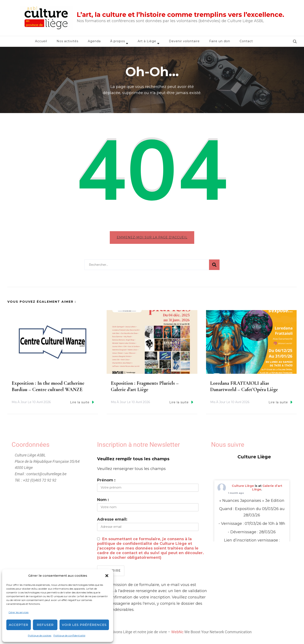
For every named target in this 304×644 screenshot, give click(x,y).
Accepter (19, 625)
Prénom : (106, 481)
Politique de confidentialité (69, 635)
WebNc (177, 633)
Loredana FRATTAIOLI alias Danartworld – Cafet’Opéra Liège (244, 387)
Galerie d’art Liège (267, 489)
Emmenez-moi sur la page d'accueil (152, 237)
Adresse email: (112, 520)
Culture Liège (243, 487)
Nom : (103, 501)
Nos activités (67, 41)
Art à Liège (147, 41)
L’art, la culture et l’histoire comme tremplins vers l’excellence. (180, 15)
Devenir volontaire (184, 41)
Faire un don (220, 41)
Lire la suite (82, 403)
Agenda (94, 41)
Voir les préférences (84, 625)
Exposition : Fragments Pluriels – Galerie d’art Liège (145, 387)
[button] (107, 576)
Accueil (41, 41)
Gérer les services (18, 612)
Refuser (45, 625)
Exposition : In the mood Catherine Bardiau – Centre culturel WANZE (48, 387)
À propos (118, 41)
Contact (246, 41)
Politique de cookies (40, 635)
